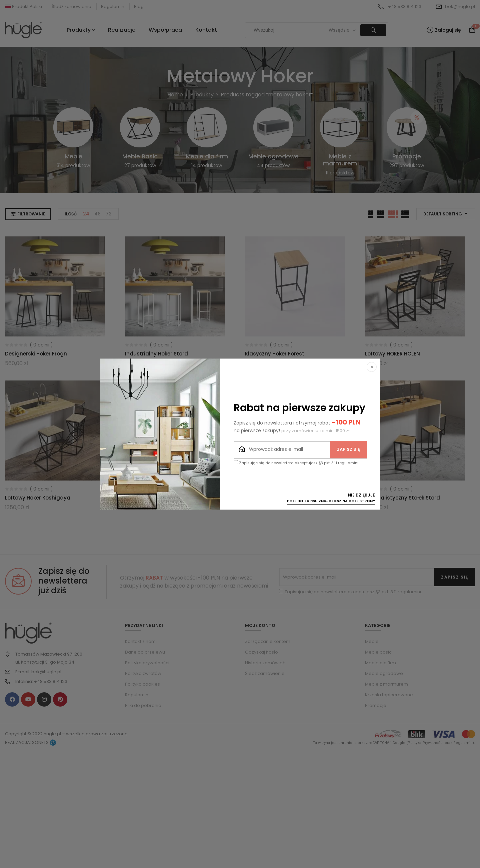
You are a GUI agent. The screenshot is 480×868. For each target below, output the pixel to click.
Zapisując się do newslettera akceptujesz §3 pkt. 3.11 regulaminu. (297, 463)
